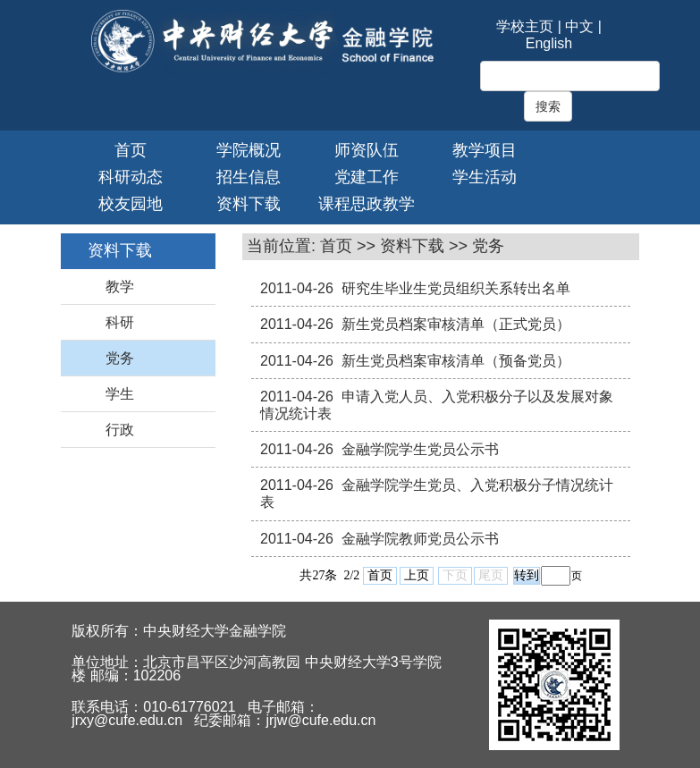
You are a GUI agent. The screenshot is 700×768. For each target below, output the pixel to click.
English (549, 43)
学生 (120, 394)
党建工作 (367, 177)
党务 (120, 358)
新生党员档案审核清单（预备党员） (456, 361)
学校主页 (525, 26)
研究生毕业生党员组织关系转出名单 (456, 288)
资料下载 (249, 204)
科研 (120, 322)
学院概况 (249, 150)
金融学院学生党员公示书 (420, 449)
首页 (131, 150)
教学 (120, 287)
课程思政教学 (367, 204)
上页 (417, 575)
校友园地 (131, 204)
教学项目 (485, 150)
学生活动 (485, 177)
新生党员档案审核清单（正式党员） (456, 324)
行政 (120, 430)
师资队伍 (367, 150)
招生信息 (249, 177)
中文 (579, 26)
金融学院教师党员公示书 (420, 539)
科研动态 (131, 177)
